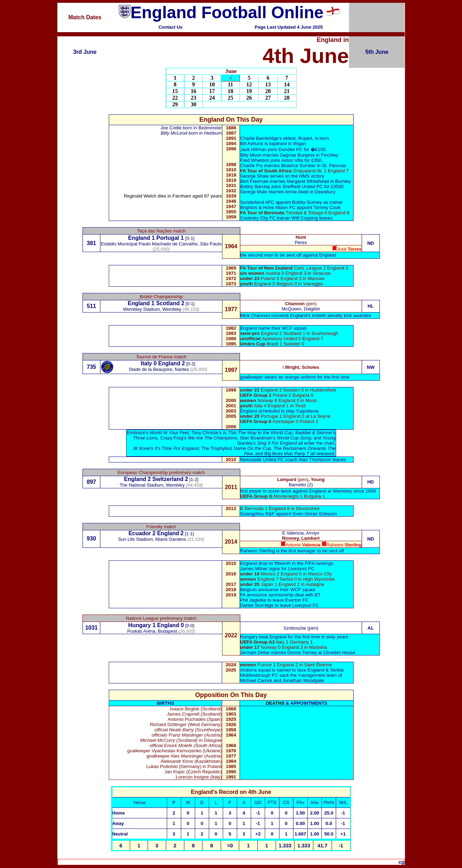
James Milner (254, 569)
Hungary (140, 625)
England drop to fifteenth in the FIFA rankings (287, 563)
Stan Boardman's (275, 438)
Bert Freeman (254, 181)
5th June (377, 52)
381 (91, 243)
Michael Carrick (256, 680)
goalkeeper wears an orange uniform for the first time (295, 377)
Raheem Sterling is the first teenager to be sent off (292, 551)
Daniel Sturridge (257, 605)
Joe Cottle (171, 128)
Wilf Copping (305, 218)
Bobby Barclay (255, 186)
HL (371, 306)
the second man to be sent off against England (288, 255)
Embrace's (158, 433)
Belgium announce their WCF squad (277, 590)
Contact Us (170, 27)
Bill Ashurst (251, 144)
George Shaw (254, 176)
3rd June (85, 52)
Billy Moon (251, 155)
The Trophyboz (236, 448)
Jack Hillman (253, 149)
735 (91, 367)
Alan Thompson (315, 460)
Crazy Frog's (199, 438)
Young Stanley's (286, 440)
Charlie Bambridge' (260, 138)
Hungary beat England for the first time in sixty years (294, 637)
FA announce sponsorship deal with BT (280, 595)
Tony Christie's (242, 433)
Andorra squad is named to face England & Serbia (292, 670)
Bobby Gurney (307, 202)
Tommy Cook (327, 207)
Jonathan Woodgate (303, 680)
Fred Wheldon (255, 160)
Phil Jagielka (253, 600)
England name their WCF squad (273, 328)
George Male (254, 192)
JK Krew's (166, 448)
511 (91, 306)
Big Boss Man (287, 454)
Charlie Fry (251, 166)
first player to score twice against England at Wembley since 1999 (308, 491)
